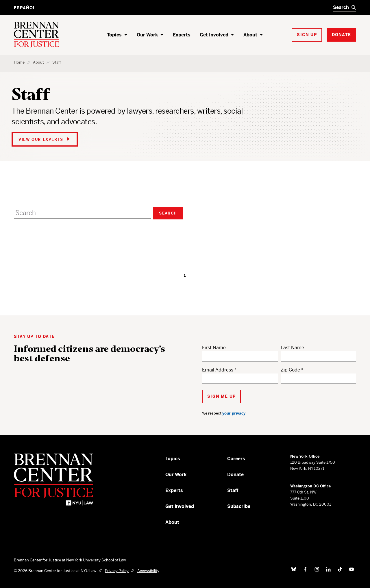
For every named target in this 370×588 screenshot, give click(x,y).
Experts (182, 35)
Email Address (218, 370)
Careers (236, 459)
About (250, 35)
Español (25, 8)
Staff (233, 490)
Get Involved (214, 35)
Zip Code (290, 370)
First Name (214, 348)
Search (168, 213)
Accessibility (148, 571)
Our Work (147, 35)
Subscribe (239, 506)
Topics (114, 35)
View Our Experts (44, 139)
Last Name (292, 348)
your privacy (234, 413)
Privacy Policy (117, 571)
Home (19, 62)
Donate (235, 475)
